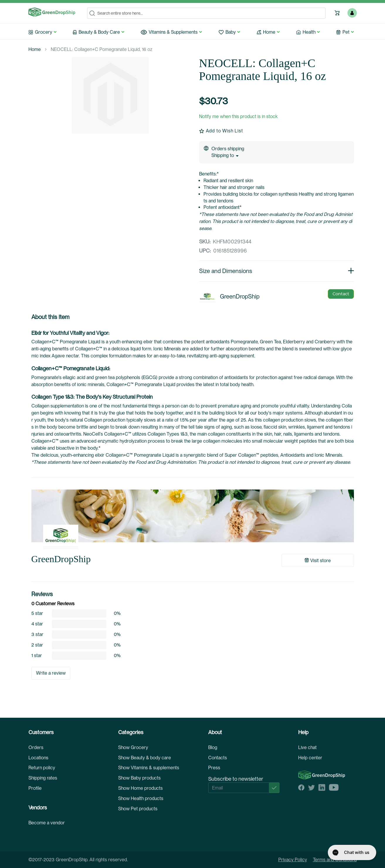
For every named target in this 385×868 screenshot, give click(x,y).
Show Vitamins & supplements (149, 768)
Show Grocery (133, 747)
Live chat (307, 747)
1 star (37, 656)
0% (117, 613)
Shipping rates (43, 778)
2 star (37, 645)
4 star (37, 624)
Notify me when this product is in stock (238, 116)
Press (214, 768)
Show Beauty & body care (145, 758)
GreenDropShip (61, 559)
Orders (36, 747)
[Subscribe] (274, 788)
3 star (37, 635)
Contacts (218, 758)
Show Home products (140, 788)
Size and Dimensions (277, 271)
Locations (38, 758)
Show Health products (141, 798)
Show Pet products (138, 809)
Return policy (42, 768)
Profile (35, 788)
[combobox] (206, 13)
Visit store (318, 561)
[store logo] (52, 12)
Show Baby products (139, 778)
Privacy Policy (293, 860)
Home (35, 49)
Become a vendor (47, 823)
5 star (37, 613)
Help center (310, 758)
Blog (213, 747)
